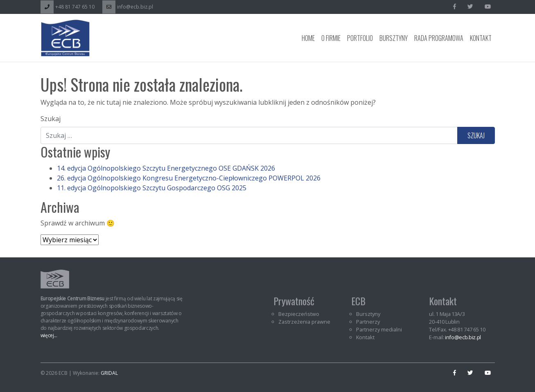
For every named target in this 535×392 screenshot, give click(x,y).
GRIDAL (109, 373)
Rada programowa (439, 38)
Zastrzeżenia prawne (304, 322)
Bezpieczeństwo (299, 314)
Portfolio (360, 38)
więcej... (49, 335)
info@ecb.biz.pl (128, 7)
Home (308, 38)
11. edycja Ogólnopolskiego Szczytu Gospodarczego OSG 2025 (152, 188)
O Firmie (331, 38)
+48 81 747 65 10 (68, 7)
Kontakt (481, 38)
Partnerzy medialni (379, 329)
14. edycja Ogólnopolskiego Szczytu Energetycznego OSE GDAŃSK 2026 (166, 168)
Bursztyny (394, 38)
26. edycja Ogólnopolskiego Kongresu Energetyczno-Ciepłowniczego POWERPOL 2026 (189, 178)
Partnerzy (368, 322)
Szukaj (51, 119)
